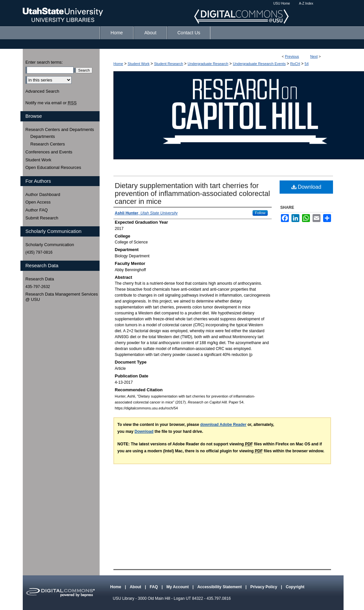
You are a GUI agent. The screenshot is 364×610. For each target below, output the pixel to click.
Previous (292, 56)
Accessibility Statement (220, 587)
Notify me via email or (51, 103)
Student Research (168, 64)
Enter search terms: (44, 62)
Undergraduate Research (208, 64)
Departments (43, 136)
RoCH (295, 64)
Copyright (295, 587)
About (136, 587)
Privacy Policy (264, 587)
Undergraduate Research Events (259, 64)
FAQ (154, 587)
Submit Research (42, 218)
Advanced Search (42, 91)
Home (118, 64)
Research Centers (48, 144)
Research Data (40, 279)
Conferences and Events (49, 152)
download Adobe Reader (223, 425)
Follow (260, 213)
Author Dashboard (43, 194)
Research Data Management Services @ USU (62, 297)
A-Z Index (306, 3)
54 (307, 64)
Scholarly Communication (50, 245)
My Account (178, 587)
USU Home (282, 3)
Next (314, 56)
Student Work (138, 64)
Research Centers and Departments (60, 129)
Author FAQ (37, 210)
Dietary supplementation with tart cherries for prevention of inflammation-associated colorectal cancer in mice (192, 193)
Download (306, 187)
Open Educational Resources (53, 167)
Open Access (38, 202)
